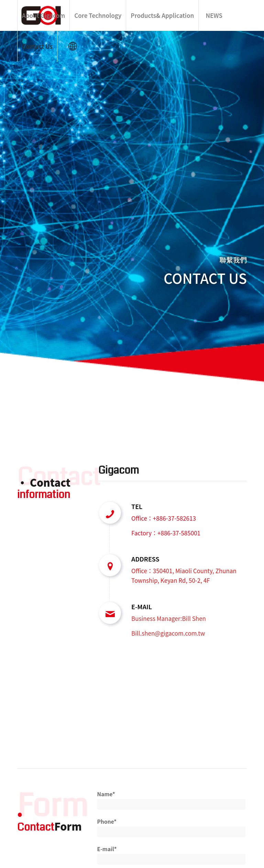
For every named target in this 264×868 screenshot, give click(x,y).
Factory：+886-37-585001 (166, 533)
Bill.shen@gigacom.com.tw (168, 633)
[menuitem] (43, 15)
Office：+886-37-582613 (164, 518)
